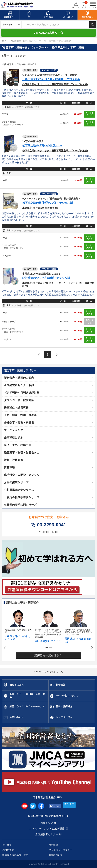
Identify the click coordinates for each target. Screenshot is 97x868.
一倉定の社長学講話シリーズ (22, 497)
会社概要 (7, 845)
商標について (56, 855)
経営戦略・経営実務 (16, 408)
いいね (55, 806)
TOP (4, 41)
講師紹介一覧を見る (49, 655)
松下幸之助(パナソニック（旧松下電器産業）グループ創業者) (55, 84)
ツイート (69, 805)
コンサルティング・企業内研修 (47, 829)
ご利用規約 (8, 850)
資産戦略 (9, 467)
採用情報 (53, 845)
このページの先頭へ (49, 672)
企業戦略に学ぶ (13, 437)
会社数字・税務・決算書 (19, 423)
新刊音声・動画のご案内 (19, 378)
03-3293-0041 (49, 525)
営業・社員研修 (13, 460)
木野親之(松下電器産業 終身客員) (40, 208)
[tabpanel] (19, 624)
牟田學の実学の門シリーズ (20, 505)
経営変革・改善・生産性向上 (22, 452)
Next (91, 648)
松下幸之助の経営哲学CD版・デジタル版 (48, 203)
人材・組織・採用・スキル (20, 415)
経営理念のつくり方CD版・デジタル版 (46, 278)
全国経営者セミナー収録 (19, 385)
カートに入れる (90, 114)
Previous (4, 648)
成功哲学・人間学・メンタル (22, 475)
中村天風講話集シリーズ (19, 490)
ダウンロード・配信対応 (19, 400)
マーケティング (13, 430)
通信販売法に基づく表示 (15, 855)
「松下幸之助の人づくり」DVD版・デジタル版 (51, 79)
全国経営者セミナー (47, 834)
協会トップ (47, 823)
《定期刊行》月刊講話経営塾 (22, 393)
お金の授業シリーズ (16, 482)
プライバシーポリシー (60, 850)
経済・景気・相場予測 (18, 445)
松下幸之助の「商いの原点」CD (42, 145)
